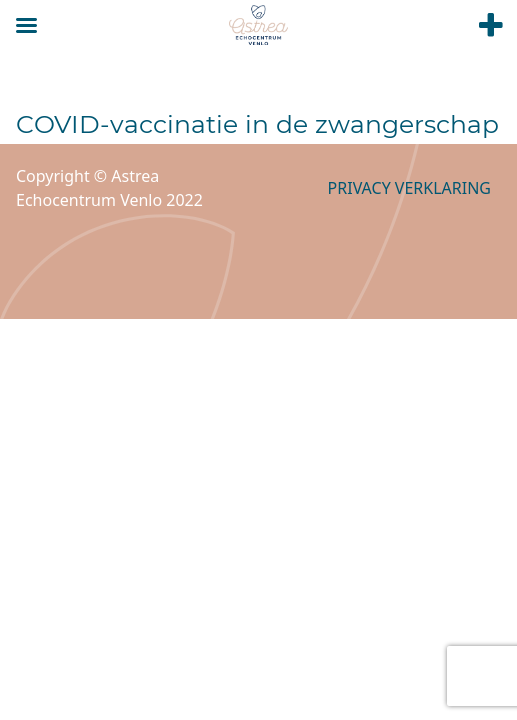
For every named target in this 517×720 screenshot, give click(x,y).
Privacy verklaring (409, 188)
